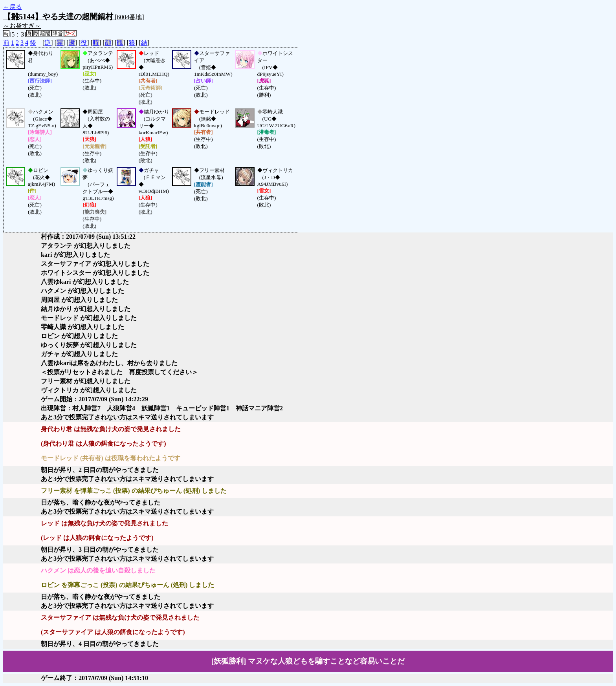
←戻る (13, 7)
